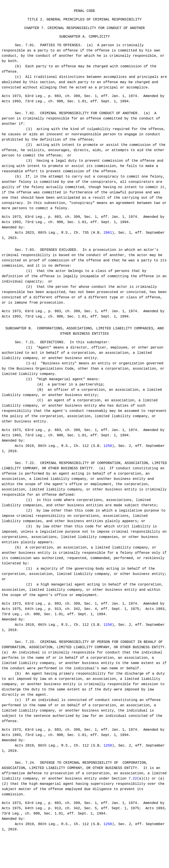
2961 (108, 239)
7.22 (133, 795)
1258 (108, 457)
